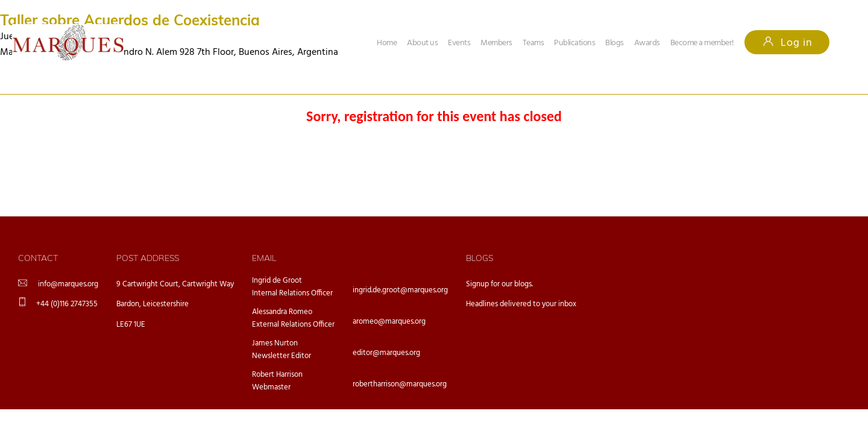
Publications (574, 43)
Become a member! (702, 43)
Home (387, 43)
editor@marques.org (386, 353)
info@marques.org (68, 284)
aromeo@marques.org (389, 322)
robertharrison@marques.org (400, 384)
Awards (647, 43)
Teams (533, 43)
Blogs (615, 43)
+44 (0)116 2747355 (67, 304)
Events (459, 43)
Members (496, 43)
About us (422, 43)
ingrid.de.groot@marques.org (400, 290)
